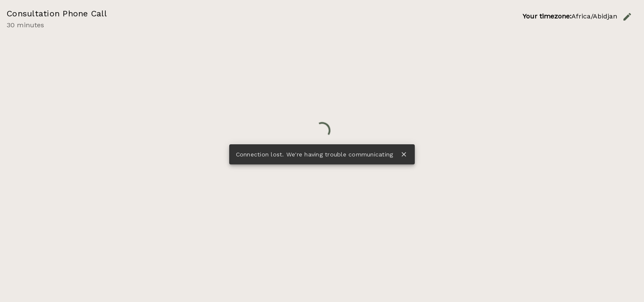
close (404, 154)
